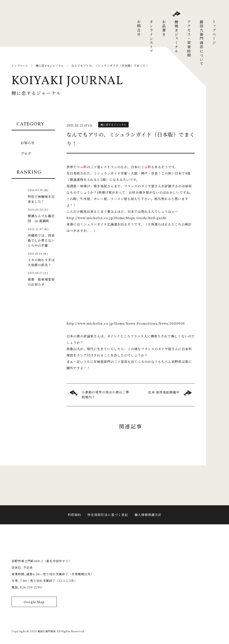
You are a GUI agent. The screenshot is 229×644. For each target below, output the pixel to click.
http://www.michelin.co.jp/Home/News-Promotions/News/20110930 (126, 323)
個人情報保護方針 (148, 516)
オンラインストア (151, 37)
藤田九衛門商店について (202, 43)
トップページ (214, 32)
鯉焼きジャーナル (176, 37)
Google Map (34, 607)
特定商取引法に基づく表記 (108, 516)
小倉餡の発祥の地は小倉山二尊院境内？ (105, 395)
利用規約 (74, 516)
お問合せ (139, 28)
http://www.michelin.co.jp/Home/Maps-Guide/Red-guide (117, 218)
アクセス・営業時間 (189, 39)
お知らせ (28, 143)
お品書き (164, 28)
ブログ (26, 153)
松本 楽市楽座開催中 (164, 392)
